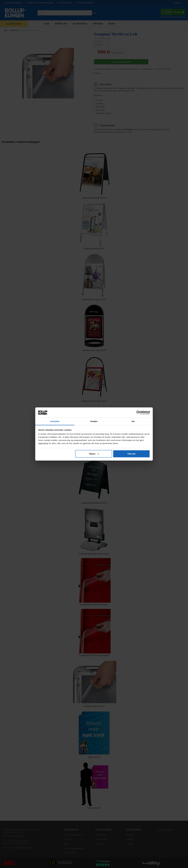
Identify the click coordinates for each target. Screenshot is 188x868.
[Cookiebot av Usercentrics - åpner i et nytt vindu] (138, 413)
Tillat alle (131, 454)
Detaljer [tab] (94, 421)
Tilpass (94, 454)
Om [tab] (133, 421)
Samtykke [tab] (55, 421)
